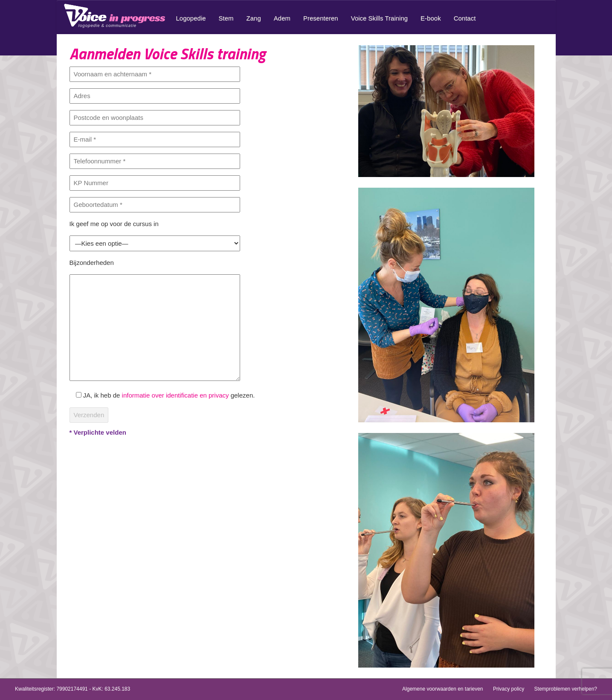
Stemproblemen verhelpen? (566, 689)
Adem (282, 18)
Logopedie (191, 18)
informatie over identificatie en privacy (175, 395)
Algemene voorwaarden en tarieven (442, 689)
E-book (431, 18)
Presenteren (321, 18)
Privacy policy (509, 689)
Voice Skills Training (379, 18)
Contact (465, 18)
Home (116, 16)
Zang (254, 18)
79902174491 (72, 689)
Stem (226, 18)
